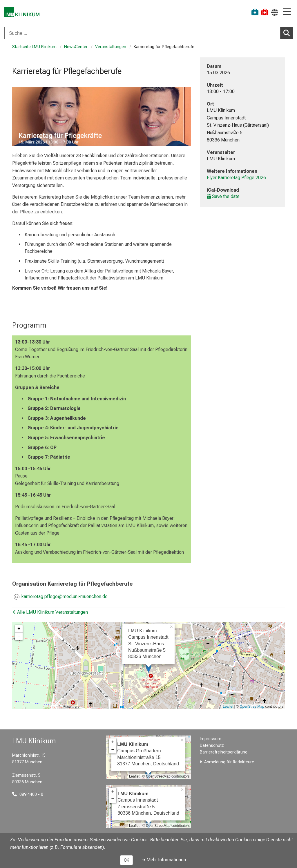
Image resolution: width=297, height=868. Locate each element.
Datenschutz (212, 746)
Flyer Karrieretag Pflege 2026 (236, 178)
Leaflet (228, 707)
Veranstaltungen (111, 47)
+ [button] (19, 629)
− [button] (19, 636)
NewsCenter (76, 47)
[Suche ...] (142, 33)
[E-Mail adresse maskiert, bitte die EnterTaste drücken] (65, 597)
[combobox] (148, 33)
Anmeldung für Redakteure (229, 762)
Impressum (211, 739)
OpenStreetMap (252, 707)
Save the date (223, 196)
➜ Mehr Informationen (164, 860)
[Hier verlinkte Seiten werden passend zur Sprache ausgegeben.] (275, 12)
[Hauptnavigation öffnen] (287, 12)
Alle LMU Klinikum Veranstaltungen (50, 612)
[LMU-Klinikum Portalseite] (25, 13)
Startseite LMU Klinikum (34, 47)
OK (126, 860)
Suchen (288, 33)
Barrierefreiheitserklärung (224, 752)
